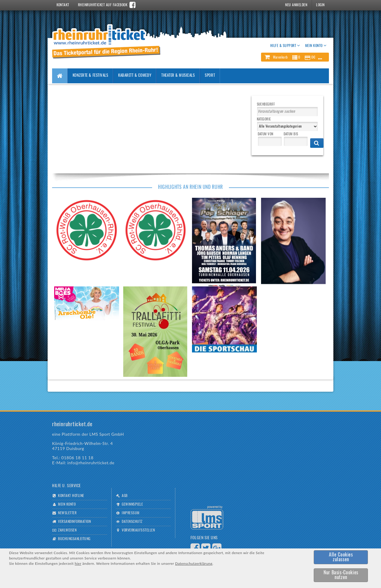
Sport (210, 76)
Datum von (266, 134)
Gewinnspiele (132, 504)
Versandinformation (74, 522)
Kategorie (264, 119)
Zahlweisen (67, 530)
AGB (125, 496)
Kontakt (63, 5)
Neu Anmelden (296, 5)
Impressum (131, 513)
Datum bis (291, 134)
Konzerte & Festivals (90, 76)
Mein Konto (67, 504)
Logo (207, 518)
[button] (295, 57)
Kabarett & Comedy (135, 76)
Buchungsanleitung (74, 539)
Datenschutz (132, 522)
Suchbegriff (266, 105)
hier (78, 563)
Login (320, 5)
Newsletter (67, 513)
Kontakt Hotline (71, 496)
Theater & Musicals (178, 76)
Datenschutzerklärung (194, 563)
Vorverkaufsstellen (138, 530)
